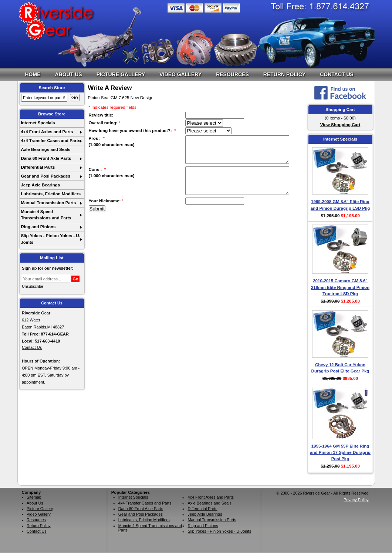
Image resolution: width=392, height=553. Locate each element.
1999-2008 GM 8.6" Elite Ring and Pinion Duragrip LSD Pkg (340, 205)
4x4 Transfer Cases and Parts (50, 141)
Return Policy (284, 74)
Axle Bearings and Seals (45, 149)
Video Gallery (180, 74)
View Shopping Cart (340, 125)
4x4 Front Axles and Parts (47, 132)
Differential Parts (38, 167)
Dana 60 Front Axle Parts (46, 158)
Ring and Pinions (38, 227)
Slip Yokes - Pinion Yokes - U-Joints (50, 239)
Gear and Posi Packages (45, 176)
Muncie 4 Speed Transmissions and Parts (46, 215)
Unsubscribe (33, 286)
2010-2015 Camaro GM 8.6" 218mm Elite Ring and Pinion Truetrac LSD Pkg (340, 287)
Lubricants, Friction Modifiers (51, 194)
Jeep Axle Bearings (40, 185)
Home (33, 74)
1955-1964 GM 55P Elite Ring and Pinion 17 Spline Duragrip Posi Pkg (340, 453)
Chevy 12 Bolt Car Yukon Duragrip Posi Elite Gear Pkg (340, 368)
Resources (232, 74)
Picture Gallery (121, 74)
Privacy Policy (356, 500)
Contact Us (337, 74)
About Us (69, 74)
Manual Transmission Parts (48, 203)
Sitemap (34, 497)
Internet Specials (38, 123)
